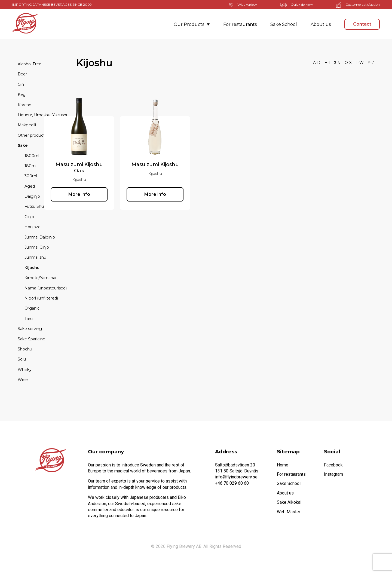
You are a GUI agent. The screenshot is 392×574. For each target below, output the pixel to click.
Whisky (25, 370)
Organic (32, 308)
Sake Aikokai (289, 502)
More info (112, 194)
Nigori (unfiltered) (41, 298)
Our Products (192, 24)
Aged (30, 186)
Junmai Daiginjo (40, 237)
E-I (327, 63)
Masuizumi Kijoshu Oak (112, 167)
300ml (31, 176)
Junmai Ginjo (37, 247)
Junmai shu (35, 257)
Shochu (25, 349)
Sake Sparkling (32, 339)
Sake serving (30, 329)
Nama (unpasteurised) (46, 288)
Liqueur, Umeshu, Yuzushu (43, 115)
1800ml (32, 156)
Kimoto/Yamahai (40, 278)
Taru (29, 319)
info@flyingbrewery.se (236, 477)
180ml (30, 166)
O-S (348, 63)
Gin (21, 84)
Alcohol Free (30, 64)
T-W (360, 63)
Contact (362, 24)
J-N (337, 63)
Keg (22, 94)
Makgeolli (27, 125)
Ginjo (29, 217)
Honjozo (33, 227)
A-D (317, 63)
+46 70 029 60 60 (232, 483)
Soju (22, 359)
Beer (22, 74)
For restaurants (240, 24)
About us (321, 24)
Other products (32, 135)
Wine (23, 380)
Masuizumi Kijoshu (188, 164)
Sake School (284, 24)
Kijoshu (32, 268)
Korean (24, 105)
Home (283, 465)
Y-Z (371, 63)
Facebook (333, 465)
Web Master (289, 512)
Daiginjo (32, 196)
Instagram (333, 474)
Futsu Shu (34, 206)
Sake (23, 145)
